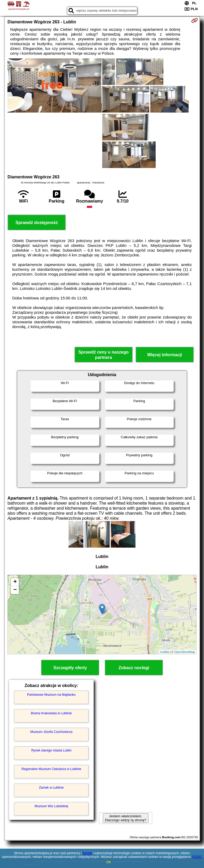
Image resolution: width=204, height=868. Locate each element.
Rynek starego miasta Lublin (51, 750)
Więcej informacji (165, 355)
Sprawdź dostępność (37, 223)
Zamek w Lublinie (51, 788)
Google (87, 853)
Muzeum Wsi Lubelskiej (51, 806)
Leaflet (165, 652)
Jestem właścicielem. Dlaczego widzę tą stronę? (126, 818)
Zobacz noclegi (134, 668)
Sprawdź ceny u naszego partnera (103, 355)
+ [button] (15, 582)
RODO (197, 857)
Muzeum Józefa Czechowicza (51, 732)
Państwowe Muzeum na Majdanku (51, 695)
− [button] (15, 590)
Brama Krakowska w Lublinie (51, 713)
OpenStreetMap (185, 652)
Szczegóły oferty (70, 668)
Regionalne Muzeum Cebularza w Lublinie (51, 769)
